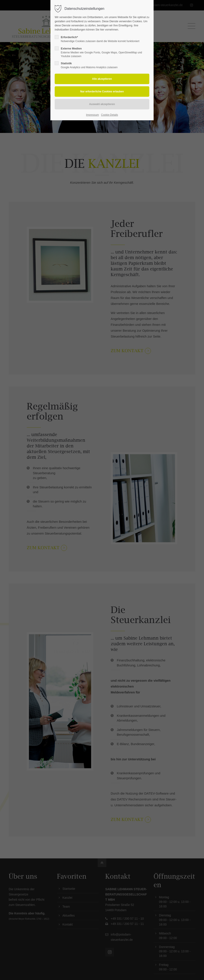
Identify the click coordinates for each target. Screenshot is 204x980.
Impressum (93, 115)
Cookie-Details (109, 115)
